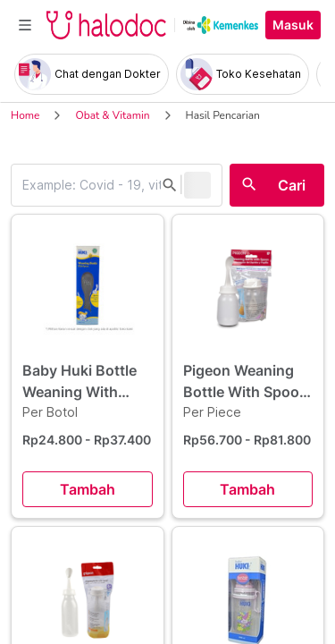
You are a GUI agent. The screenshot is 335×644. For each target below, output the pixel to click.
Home (25, 115)
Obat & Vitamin (112, 115)
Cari (292, 185)
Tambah (88, 489)
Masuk (293, 25)
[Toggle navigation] (25, 25)
